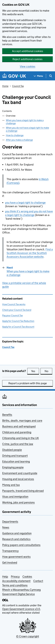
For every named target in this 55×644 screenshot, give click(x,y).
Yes (35, 371)
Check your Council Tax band (17, 310)
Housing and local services (18, 479)
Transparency (10, 551)
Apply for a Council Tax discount (18, 327)
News (6, 527)
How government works (16, 557)
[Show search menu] (51, 76)
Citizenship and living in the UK (21, 438)
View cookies (28, 66)
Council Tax (18, 86)
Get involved (10, 562)
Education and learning (16, 461)
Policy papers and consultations (21, 545)
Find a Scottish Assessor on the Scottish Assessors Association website (30, 253)
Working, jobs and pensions (18, 502)
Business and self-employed (19, 426)
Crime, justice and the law (18, 444)
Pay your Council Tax (12, 315)
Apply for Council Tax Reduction (18, 321)
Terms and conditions (15, 585)
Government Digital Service (18, 594)
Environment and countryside (20, 473)
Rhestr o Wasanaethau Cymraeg (21, 590)
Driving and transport (15, 456)
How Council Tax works (14, 304)
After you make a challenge (19, 140)
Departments (10, 522)
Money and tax (11, 485)
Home (5, 86)
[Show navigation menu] (38, 76)
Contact (38, 581)
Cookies (27, 577)
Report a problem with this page (28, 383)
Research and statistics (16, 539)
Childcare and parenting (17, 432)
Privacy (15, 577)
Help (5, 577)
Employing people (13, 467)
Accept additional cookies (28, 51)
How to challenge (15, 135)
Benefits (7, 415)
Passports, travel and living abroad (23, 491)
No (48, 371)
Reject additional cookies (27, 59)
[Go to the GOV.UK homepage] (14, 76)
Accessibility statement (16, 581)
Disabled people (12, 450)
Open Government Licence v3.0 (21, 609)
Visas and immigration (15, 497)
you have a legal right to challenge (25, 203)
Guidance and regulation (17, 533)
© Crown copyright (28, 636)
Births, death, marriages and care (22, 421)
